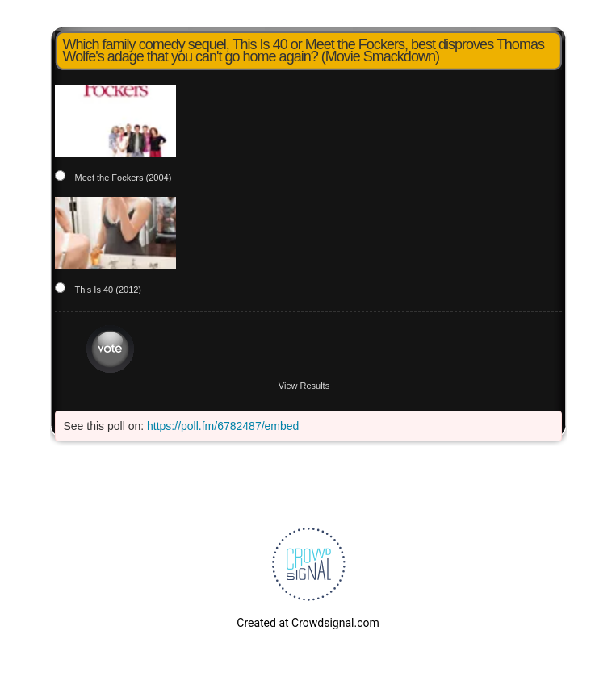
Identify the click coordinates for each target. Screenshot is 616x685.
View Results (304, 386)
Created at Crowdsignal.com (308, 623)
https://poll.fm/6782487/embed (223, 426)
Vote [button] (110, 349)
